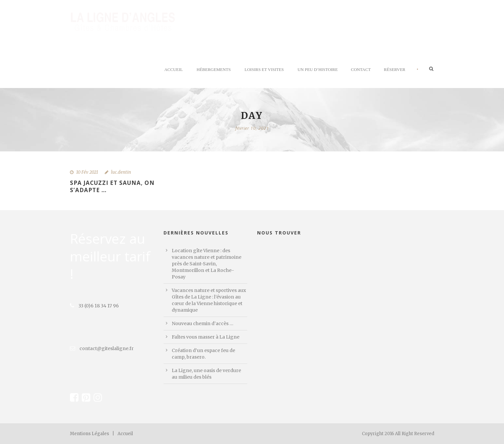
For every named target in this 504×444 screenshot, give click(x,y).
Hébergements (214, 69)
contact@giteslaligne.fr (102, 348)
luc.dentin (121, 172)
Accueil (173, 69)
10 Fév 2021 (87, 172)
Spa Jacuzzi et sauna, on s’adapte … (112, 186)
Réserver (394, 69)
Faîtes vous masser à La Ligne (206, 337)
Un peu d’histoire (318, 69)
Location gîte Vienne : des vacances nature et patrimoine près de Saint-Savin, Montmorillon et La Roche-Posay (207, 264)
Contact (361, 69)
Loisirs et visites (264, 69)
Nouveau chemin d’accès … (203, 323)
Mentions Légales (89, 434)
